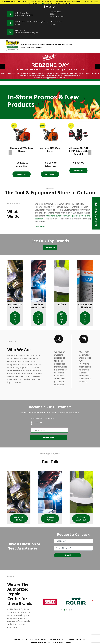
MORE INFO (15, 318)
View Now (50, 248)
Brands (42, 44)
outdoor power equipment (68, 216)
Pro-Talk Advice (50, 519)
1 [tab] (48, 78)
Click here (45, 4)
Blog (23, 47)
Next (98, 66)
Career (39, 47)
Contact (31, 47)
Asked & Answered (81, 519)
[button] (47, 189)
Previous (2, 66)
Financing (80, 639)
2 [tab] (52, 78)
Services (50, 44)
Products (33, 44)
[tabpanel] (50, 66)
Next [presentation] (90, 153)
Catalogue (60, 44)
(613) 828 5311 (20, 31)
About (24, 44)
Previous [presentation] (10, 153)
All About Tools (19, 519)
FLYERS (69, 44)
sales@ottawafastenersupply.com (27, 33)
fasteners (50, 216)
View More (22, 174)
